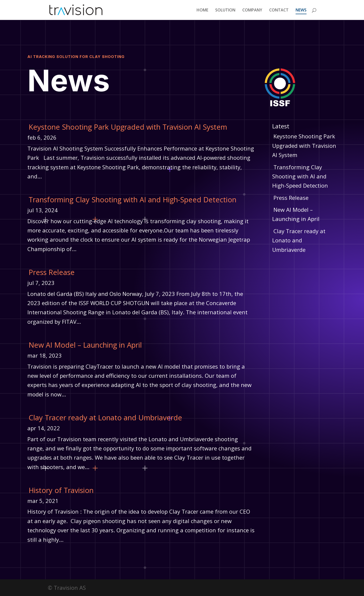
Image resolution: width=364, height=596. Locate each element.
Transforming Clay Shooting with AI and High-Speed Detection (132, 199)
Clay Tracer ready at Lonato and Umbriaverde (105, 417)
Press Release (52, 272)
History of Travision (61, 490)
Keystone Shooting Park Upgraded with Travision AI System (128, 127)
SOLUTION (225, 10)
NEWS (301, 10)
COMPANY (252, 10)
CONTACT (279, 10)
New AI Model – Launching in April (85, 345)
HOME (202, 10)
